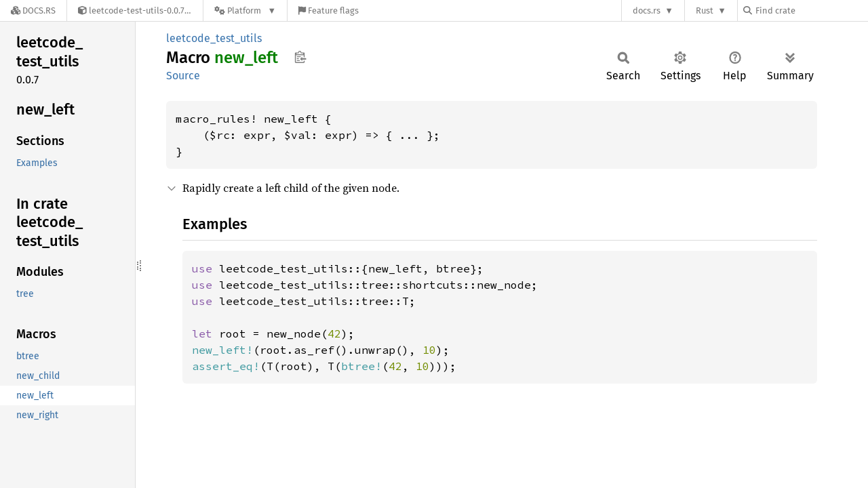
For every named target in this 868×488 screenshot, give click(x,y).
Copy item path (300, 57)
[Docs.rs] (33, 11)
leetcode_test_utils (214, 38)
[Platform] (245, 11)
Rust (705, 11)
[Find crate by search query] (811, 11)
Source (183, 76)
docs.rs (647, 11)
